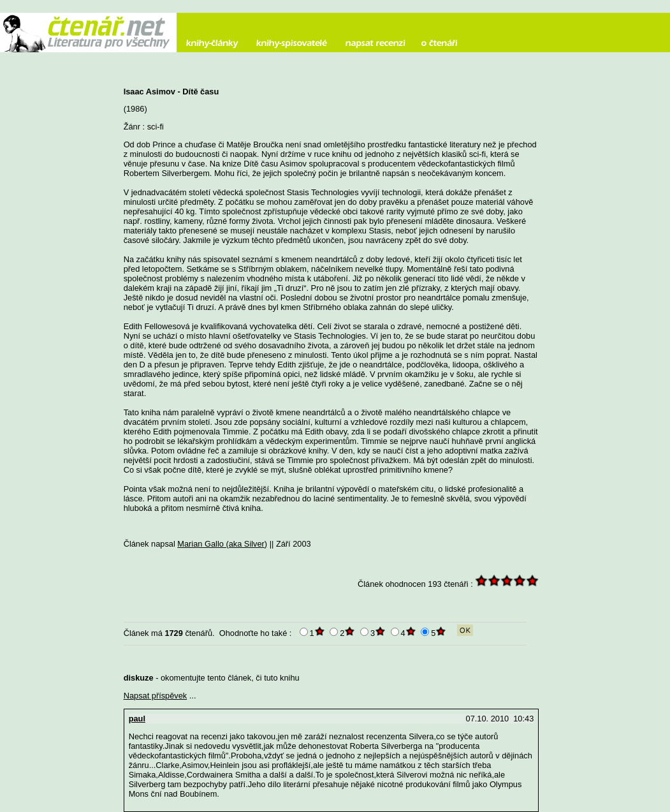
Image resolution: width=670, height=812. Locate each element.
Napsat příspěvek (156, 696)
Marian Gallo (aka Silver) (222, 544)
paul (137, 719)
